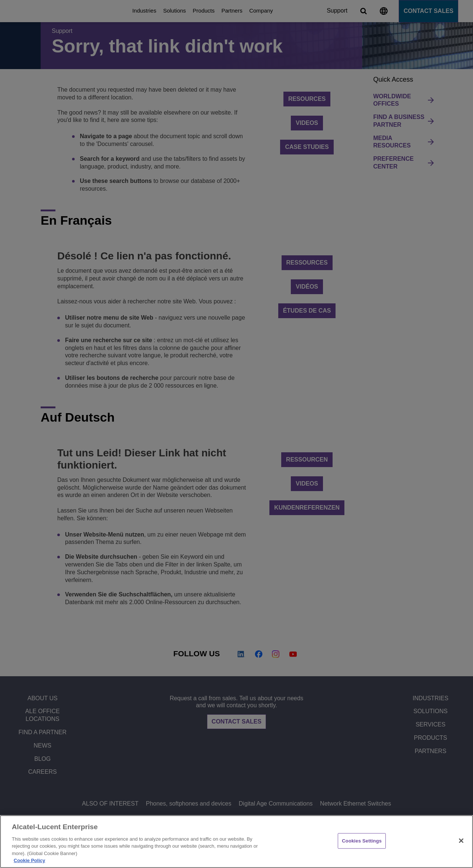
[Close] (461, 841)
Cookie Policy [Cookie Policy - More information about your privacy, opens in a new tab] (29, 860)
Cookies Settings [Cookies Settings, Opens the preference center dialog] (362, 841)
